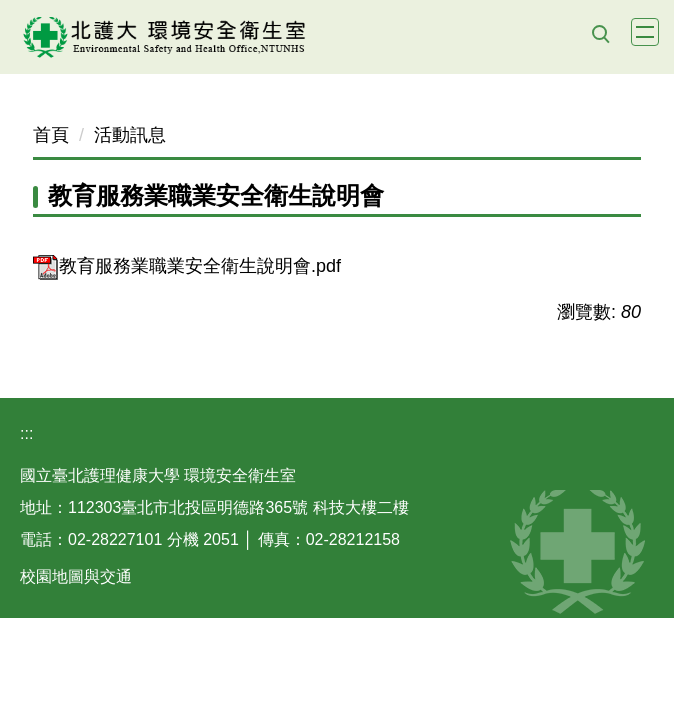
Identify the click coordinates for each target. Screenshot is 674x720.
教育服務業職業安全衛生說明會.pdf (187, 266)
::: (26, 433)
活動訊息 (130, 135)
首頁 (51, 135)
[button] (600, 34)
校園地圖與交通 (76, 576)
